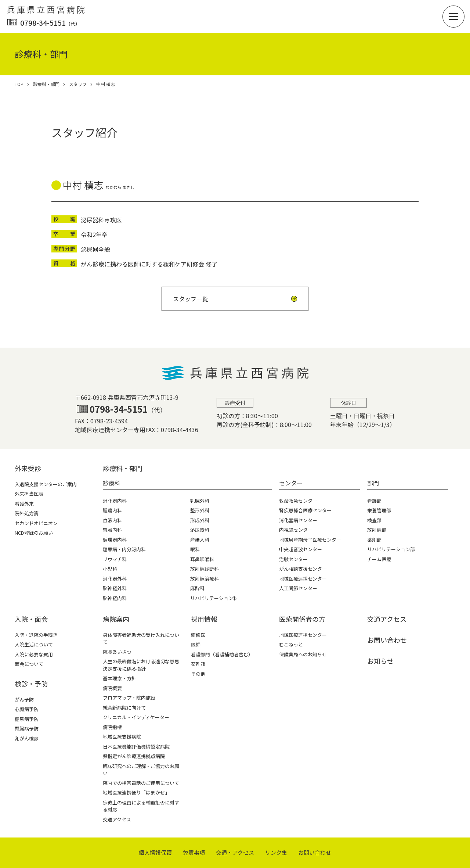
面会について (29, 664)
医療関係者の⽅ (302, 619)
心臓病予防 (27, 709)
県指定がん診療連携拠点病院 (134, 756)
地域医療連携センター (303, 635)
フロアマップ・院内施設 (129, 698)
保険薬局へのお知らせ (303, 654)
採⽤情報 (204, 619)
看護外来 (24, 504)
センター (291, 483)
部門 (373, 483)
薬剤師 (198, 664)
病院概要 (112, 688)
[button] (453, 17)
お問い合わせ (387, 640)
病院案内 (116, 619)
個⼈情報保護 (155, 852)
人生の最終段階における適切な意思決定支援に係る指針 (141, 665)
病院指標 (112, 727)
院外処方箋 (27, 513)
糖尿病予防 (27, 719)
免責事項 (194, 852)
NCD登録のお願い (34, 533)
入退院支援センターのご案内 (46, 484)
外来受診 (28, 468)
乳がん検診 (27, 738)
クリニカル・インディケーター (136, 717)
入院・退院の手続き (36, 635)
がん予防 (24, 700)
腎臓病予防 (27, 729)
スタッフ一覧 (191, 299)
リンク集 (276, 852)
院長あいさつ (117, 652)
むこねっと (291, 644)
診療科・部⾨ (123, 468)
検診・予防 (31, 684)
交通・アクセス (235, 852)
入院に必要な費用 (34, 654)
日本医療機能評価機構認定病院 (136, 747)
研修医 (198, 635)
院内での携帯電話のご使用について (141, 783)
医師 (196, 644)
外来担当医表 (29, 494)
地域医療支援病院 (122, 737)
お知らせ (380, 661)
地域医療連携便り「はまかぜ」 (136, 792)
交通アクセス (117, 819)
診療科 (112, 483)
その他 (198, 674)
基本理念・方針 (120, 678)
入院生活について (34, 644)
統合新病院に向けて (124, 708)
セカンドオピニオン (36, 523)
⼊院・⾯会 (31, 619)
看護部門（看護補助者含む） (222, 654)
